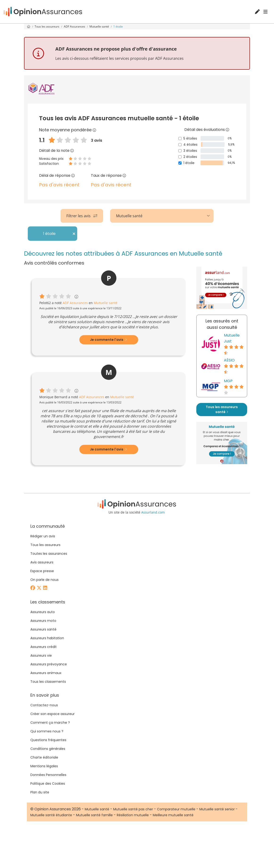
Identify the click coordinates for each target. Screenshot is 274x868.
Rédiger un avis (43, 536)
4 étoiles (190, 145)
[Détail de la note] (72, 151)
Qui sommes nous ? (47, 731)
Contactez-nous (44, 705)
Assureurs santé (43, 629)
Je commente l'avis (108, 340)
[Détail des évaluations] (227, 130)
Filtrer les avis (82, 216)
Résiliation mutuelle (133, 815)
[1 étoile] (180, 163)
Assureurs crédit (44, 647)
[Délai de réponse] (73, 175)
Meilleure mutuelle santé (173, 815)
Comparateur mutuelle (176, 809)
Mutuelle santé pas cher (133, 809)
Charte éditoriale (44, 757)
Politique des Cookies (48, 784)
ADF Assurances (75, 26)
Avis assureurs (42, 562)
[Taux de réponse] (124, 175)
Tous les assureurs (47, 26)
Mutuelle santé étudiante (51, 815)
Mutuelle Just (232, 338)
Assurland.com (153, 512)
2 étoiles (190, 157)
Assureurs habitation (47, 638)
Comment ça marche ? (50, 723)
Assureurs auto (43, 612)
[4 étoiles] (180, 145)
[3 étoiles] (180, 151)
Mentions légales (44, 766)
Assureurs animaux (46, 673)
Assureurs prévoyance (49, 664)
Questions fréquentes (48, 740)
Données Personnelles (48, 775)
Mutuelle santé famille (94, 815)
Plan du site (40, 792)
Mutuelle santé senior (217, 809)
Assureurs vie (41, 655)
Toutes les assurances (49, 554)
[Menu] (266, 12)
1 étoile (189, 163)
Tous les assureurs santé (222, 409)
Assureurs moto (43, 621)
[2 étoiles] (180, 157)
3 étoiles (190, 151)
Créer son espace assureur (52, 714)
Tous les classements (48, 682)
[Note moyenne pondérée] (94, 130)
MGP (228, 381)
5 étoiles (190, 138)
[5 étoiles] (180, 139)
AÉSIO (229, 360)
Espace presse (42, 571)
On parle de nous (44, 580)
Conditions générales (48, 749)
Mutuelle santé (100, 26)
